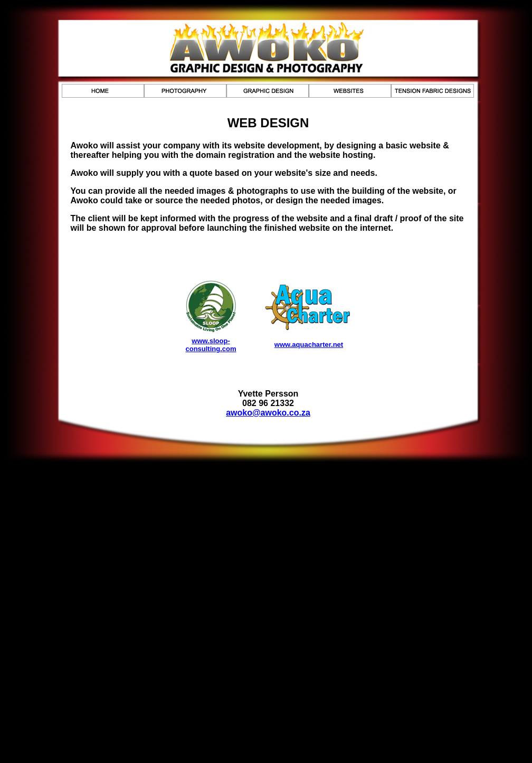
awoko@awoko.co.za (268, 413)
